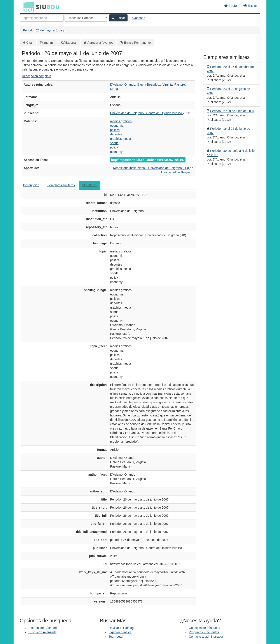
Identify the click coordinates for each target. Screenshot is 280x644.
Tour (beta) (116, 637)
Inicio (231, 6)
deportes (116, 134)
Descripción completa (37, 76)
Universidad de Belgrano (176, 172)
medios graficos (121, 121)
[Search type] (86, 18)
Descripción (31, 185)
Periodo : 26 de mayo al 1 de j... (45, 30)
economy (116, 152)
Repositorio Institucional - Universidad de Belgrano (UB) (151, 168)
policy (114, 147)
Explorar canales (120, 632)
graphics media (121, 139)
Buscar (118, 18)
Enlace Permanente (137, 43)
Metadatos (89, 185)
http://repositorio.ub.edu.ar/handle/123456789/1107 (148, 160)
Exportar (71, 43)
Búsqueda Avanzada (42, 632)
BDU (28, 7)
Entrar (250, 6)
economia (117, 126)
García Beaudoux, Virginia (155, 85)
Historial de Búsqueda (43, 628)
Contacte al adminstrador (206, 637)
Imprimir (49, 43)
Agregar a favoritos (100, 43)
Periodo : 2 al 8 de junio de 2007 (232, 111)
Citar (30, 43)
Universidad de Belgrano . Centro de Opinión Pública (147, 113)
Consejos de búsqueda (204, 628)
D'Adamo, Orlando (123, 85)
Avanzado (138, 18)
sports (114, 143)
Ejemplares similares (61, 185)
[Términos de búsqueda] (42, 18)
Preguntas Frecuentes (204, 632)
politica (115, 130)
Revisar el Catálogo (122, 628)
